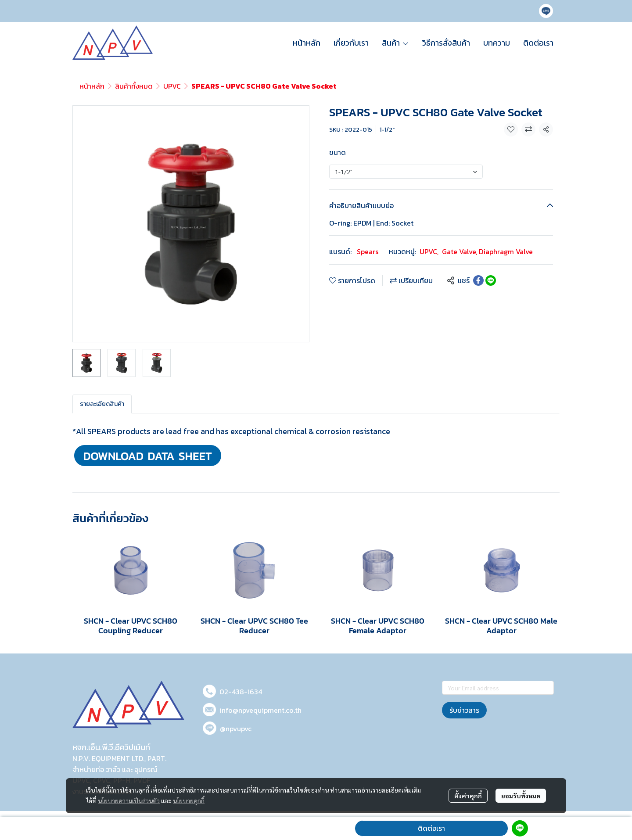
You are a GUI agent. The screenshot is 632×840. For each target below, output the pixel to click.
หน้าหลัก (92, 86)
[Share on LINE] (491, 280)
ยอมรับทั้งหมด (521, 796)
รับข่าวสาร (464, 710)
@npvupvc (236, 729)
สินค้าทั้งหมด (134, 86)
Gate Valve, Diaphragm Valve (487, 251)
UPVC (172, 86)
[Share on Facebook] (478, 280)
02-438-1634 (241, 692)
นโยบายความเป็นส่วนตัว (129, 801)
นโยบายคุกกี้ (189, 801)
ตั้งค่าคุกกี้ (468, 796)
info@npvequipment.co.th (260, 710)
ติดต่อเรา (431, 828)
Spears (368, 251)
